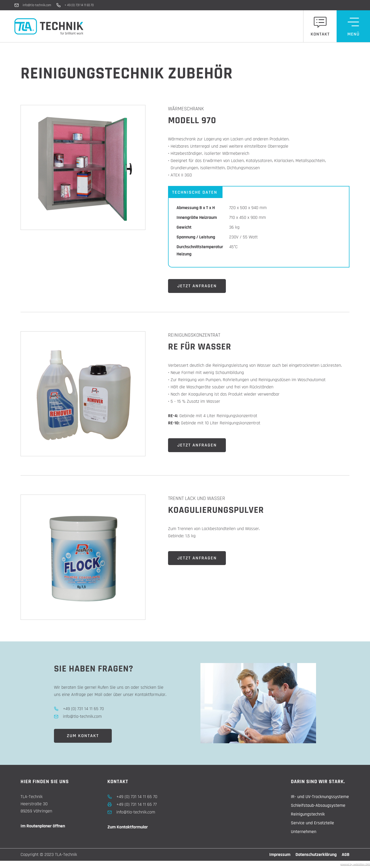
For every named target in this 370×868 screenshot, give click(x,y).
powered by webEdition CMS (355, 864)
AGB (346, 854)
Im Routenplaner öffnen (43, 826)
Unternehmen (304, 832)
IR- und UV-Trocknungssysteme (320, 797)
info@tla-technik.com (37, 5)
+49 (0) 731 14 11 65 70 (137, 797)
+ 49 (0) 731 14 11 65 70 (79, 5)
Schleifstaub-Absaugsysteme (318, 805)
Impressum (280, 854)
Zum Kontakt (83, 736)
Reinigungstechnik (308, 814)
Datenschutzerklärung (316, 854)
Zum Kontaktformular (128, 827)
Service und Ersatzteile (312, 823)
